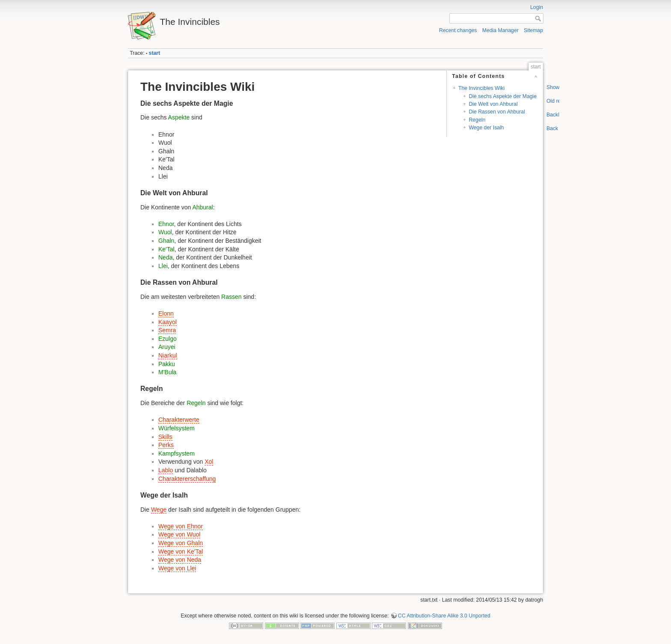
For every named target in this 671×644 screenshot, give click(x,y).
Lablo (166, 470)
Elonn (166, 313)
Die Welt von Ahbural (493, 104)
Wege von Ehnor (181, 526)
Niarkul (168, 355)
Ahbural (202, 207)
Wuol (165, 232)
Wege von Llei (177, 568)
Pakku (167, 364)
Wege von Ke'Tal (181, 552)
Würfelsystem (177, 428)
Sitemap (533, 30)
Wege (159, 510)
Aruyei (167, 347)
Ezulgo (168, 339)
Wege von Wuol (179, 534)
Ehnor (166, 224)
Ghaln (166, 241)
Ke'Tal (166, 249)
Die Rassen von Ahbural (497, 112)
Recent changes (458, 30)
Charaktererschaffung (187, 479)
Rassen (231, 297)
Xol (209, 462)
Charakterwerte (179, 420)
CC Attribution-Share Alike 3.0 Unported (444, 616)
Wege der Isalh (486, 128)
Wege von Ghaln (181, 543)
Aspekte (179, 117)
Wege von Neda (180, 560)
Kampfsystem (177, 453)
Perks (166, 445)
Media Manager (500, 30)
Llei (163, 266)
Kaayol (168, 322)
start (155, 53)
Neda (165, 257)
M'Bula (167, 372)
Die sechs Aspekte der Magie (503, 96)
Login (537, 7)
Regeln (477, 120)
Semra (167, 330)
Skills (165, 437)
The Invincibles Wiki (481, 88)
